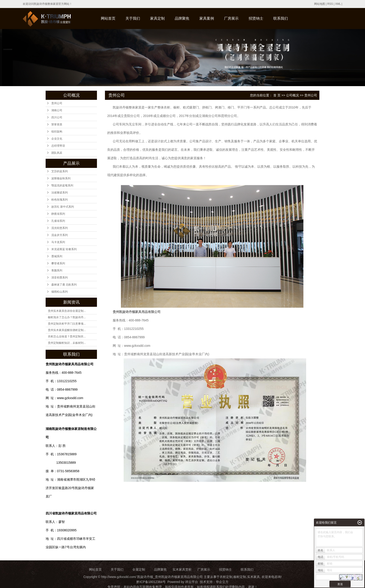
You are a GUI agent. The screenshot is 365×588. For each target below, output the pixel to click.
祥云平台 (192, 582)
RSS (330, 4)
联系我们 (281, 18)
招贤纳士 (256, 18)
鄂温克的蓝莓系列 (62, 185)
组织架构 (57, 132)
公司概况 (292, 95)
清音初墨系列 (60, 278)
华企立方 (222, 582)
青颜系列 (57, 270)
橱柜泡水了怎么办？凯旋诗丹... (67, 317)
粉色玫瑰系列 (60, 200)
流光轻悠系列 (60, 228)
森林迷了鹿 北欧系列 (64, 285)
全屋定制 (139, 569)
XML (338, 4)
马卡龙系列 (58, 242)
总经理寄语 (58, 146)
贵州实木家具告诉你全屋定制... (67, 311)
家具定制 (157, 18)
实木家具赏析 (182, 569)
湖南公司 (57, 110)
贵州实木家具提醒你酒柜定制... (67, 330)
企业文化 (57, 139)
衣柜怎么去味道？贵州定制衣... (67, 336)
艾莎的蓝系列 (60, 171)
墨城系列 (57, 256)
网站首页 (108, 18)
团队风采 (57, 153)
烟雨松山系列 (60, 292)
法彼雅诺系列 (60, 193)
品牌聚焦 (182, 18)
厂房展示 (231, 18)
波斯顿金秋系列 (61, 178)
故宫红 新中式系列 (63, 207)
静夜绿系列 (58, 214)
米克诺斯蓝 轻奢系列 (64, 249)
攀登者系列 (58, 263)
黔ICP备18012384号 (151, 582)
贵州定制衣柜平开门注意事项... (67, 324)
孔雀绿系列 (58, 221)
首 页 (277, 95)
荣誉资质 (57, 124)
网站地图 (320, 4)
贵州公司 (57, 103)
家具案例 (207, 18)
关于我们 (133, 18)
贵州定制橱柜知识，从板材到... (67, 343)
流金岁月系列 (60, 235)
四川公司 (57, 117)
